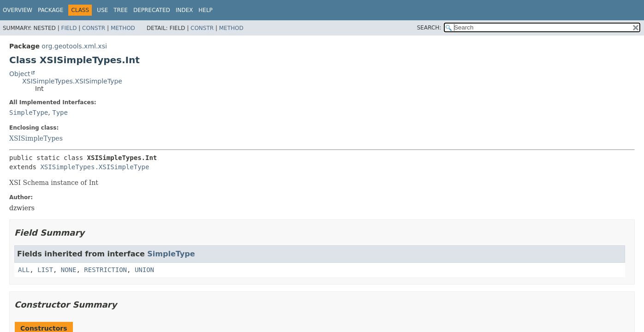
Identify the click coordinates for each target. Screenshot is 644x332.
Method (123, 28)
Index (185, 10)
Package (51, 10)
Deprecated (152, 10)
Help (206, 10)
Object (20, 74)
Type (60, 113)
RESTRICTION (105, 270)
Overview (18, 10)
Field (69, 28)
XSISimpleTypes (36, 138)
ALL (24, 270)
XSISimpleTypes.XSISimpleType (72, 81)
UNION (144, 270)
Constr (94, 28)
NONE (69, 270)
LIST (45, 270)
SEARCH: (429, 28)
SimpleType (29, 113)
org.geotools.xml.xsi (74, 46)
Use (102, 10)
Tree (121, 10)
